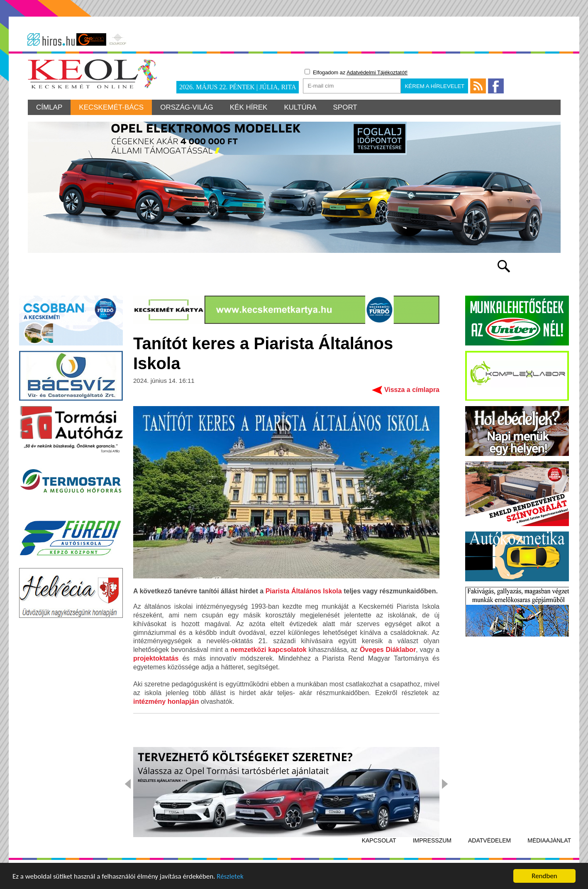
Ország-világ (187, 107)
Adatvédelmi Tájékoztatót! (377, 72)
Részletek (230, 877)
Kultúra (300, 107)
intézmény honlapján (166, 702)
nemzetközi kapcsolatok (268, 650)
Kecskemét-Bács (111, 107)
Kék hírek (249, 107)
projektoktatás (156, 658)
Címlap (49, 107)
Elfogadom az (356, 72)
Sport (345, 107)
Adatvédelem (489, 840)
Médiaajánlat (549, 840)
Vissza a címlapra (412, 390)
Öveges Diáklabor (388, 650)
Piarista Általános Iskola (304, 591)
